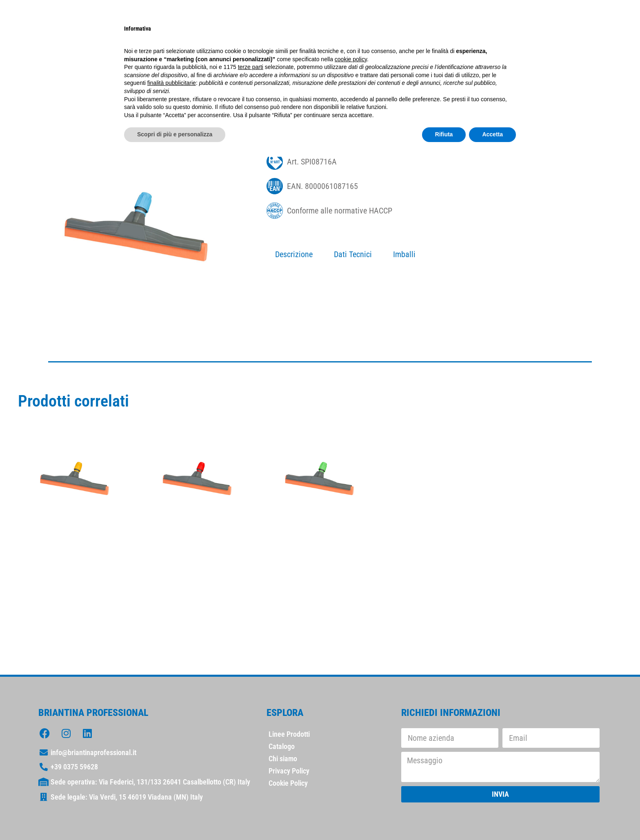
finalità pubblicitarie (172, 83)
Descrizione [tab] (294, 254)
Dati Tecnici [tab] (353, 254)
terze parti (251, 67)
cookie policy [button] (351, 59)
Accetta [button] (492, 134)
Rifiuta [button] (444, 134)
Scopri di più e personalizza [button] (175, 134)
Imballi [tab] (404, 254)
